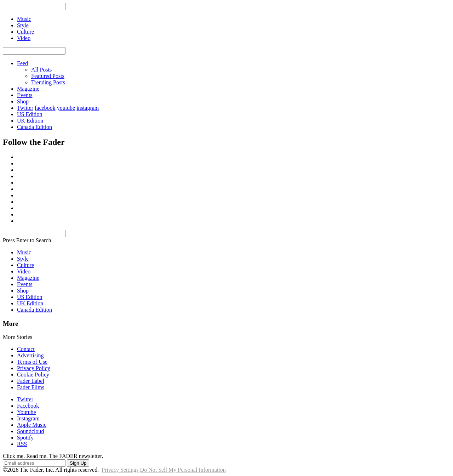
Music (24, 252)
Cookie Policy (33, 375)
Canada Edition (35, 127)
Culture (25, 265)
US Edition (30, 114)
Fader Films (31, 387)
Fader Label (31, 381)
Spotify (25, 438)
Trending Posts (48, 82)
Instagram (28, 418)
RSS (22, 444)
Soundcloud (30, 431)
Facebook (28, 406)
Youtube (27, 412)
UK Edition (30, 121)
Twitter (25, 108)
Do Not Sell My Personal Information (183, 470)
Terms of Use (32, 362)
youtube (66, 108)
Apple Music (32, 425)
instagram (88, 108)
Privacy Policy (34, 368)
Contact (26, 349)
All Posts (41, 70)
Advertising (30, 355)
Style (23, 259)
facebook (45, 108)
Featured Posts (48, 76)
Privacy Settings (120, 470)
